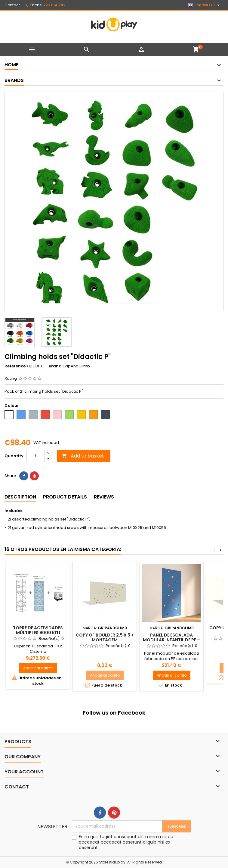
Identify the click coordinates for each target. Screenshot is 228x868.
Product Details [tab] (65, 497)
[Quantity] (35, 456)
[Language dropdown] (205, 5)
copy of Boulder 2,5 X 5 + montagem (105, 637)
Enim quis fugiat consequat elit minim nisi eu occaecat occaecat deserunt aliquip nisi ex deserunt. (126, 842)
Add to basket (83, 456)
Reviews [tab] (104, 497)
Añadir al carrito (38, 668)
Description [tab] (20, 497)
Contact (12, 5)
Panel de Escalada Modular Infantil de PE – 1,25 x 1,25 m (171, 640)
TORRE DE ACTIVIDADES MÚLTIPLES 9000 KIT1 (38, 630)
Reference (15, 366)
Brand (55, 366)
